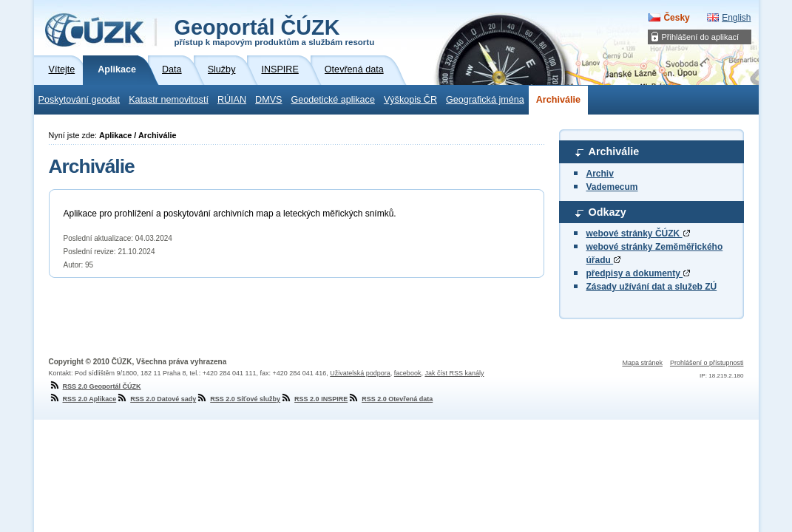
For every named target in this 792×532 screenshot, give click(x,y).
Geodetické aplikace (333, 100)
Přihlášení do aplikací (701, 37)
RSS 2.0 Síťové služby (238, 399)
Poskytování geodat (79, 100)
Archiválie (558, 100)
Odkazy (607, 212)
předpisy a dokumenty (639, 273)
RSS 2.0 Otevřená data (390, 399)
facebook (408, 373)
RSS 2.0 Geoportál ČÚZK (95, 386)
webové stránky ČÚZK (638, 233)
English (736, 18)
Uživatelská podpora (360, 373)
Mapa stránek (642, 363)
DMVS (268, 100)
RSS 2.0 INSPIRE (314, 399)
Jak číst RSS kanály (454, 373)
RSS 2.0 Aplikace (83, 399)
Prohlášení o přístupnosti (707, 363)
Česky (676, 18)
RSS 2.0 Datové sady (156, 399)
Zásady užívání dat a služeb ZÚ (652, 287)
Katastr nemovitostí (169, 100)
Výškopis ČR (410, 100)
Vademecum (612, 187)
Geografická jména (485, 100)
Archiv (600, 174)
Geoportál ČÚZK (275, 31)
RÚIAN (232, 100)
